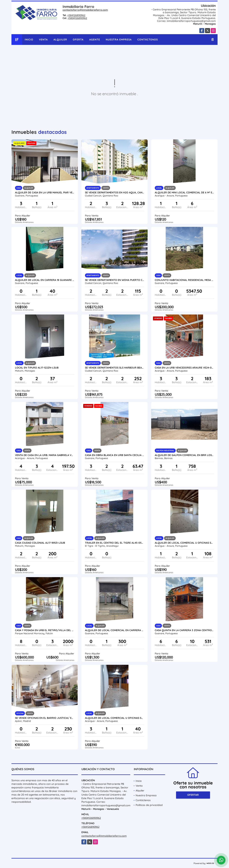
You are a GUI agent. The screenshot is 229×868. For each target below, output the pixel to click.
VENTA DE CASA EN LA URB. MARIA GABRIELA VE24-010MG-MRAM (45, 455)
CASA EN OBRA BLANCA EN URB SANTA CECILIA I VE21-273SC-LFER (115, 455)
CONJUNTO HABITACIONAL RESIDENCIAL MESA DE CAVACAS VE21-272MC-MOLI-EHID (184, 280)
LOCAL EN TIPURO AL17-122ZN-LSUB (37, 368)
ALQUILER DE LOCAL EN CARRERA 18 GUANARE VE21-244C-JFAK (45, 280)
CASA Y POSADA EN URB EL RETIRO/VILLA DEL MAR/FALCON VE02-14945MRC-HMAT (45, 630)
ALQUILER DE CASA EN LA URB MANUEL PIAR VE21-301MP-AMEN (45, 192)
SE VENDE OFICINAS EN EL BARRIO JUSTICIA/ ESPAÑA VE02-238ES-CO (45, 718)
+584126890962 (76, 15)
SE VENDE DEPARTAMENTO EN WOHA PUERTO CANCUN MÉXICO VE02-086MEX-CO (115, 280)
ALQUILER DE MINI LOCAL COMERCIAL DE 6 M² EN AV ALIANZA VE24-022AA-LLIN (184, 192)
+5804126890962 (77, 18)
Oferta (78, 40)
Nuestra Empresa (119, 40)
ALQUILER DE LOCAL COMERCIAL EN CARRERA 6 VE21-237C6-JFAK (115, 630)
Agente (95, 40)
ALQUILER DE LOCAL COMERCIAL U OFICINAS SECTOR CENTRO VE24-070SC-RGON (184, 543)
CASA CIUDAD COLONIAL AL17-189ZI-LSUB (40, 543)
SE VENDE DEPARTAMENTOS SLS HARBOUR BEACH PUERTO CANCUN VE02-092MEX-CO (115, 368)
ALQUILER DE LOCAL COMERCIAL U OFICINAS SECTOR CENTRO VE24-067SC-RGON (115, 718)
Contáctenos (148, 40)
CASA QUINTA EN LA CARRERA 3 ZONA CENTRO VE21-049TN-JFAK (184, 630)
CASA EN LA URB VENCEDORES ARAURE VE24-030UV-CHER (184, 368)
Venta (43, 40)
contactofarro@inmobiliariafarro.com (85, 10)
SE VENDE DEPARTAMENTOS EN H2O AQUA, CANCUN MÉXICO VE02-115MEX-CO (115, 192)
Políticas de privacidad (149, 805)
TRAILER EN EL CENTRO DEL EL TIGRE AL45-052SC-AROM (115, 543)
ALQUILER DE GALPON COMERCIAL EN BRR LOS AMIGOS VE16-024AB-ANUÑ (184, 455)
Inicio (29, 40)
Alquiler (60, 40)
